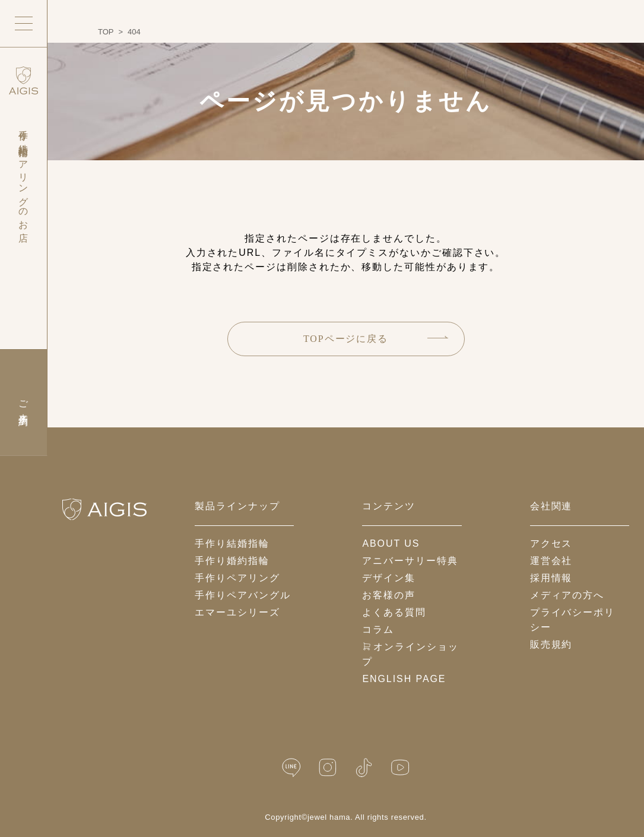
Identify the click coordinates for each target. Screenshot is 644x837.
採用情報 (551, 578)
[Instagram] (328, 768)
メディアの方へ (567, 595)
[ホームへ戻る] (104, 509)
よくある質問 (394, 612)
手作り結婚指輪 (232, 543)
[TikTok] (364, 768)
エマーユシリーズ (237, 612)
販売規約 (551, 644)
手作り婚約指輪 (232, 561)
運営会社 (551, 561)
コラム (378, 630)
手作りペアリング (237, 578)
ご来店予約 (23, 402)
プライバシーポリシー (572, 620)
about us (391, 543)
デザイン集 (389, 578)
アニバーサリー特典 (410, 561)
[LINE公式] (291, 768)
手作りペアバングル (242, 595)
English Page (404, 679)
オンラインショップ (410, 654)
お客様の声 (389, 595)
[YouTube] (400, 768)
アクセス (551, 543)
